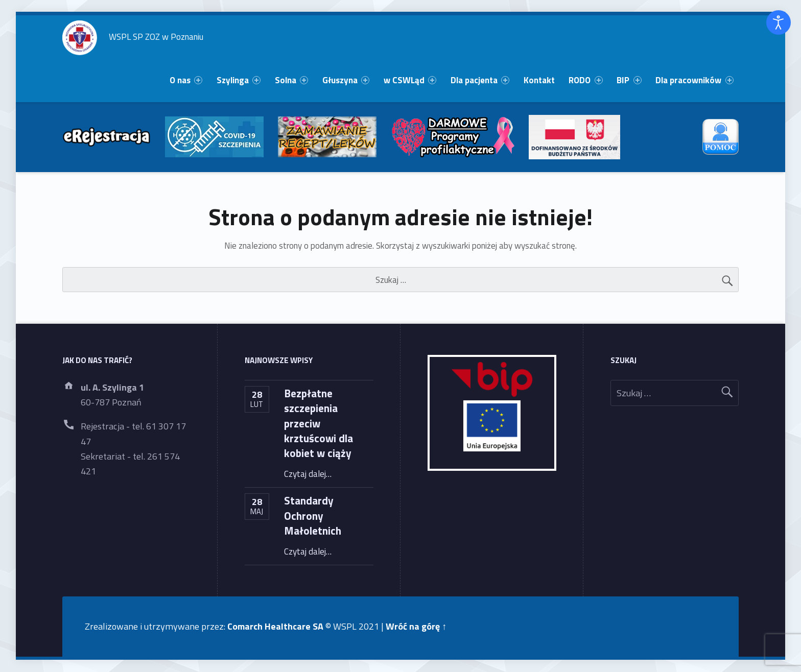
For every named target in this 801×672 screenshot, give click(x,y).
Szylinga (239, 80)
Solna (291, 80)
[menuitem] (186, 80)
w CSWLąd (410, 80)
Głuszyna (346, 80)
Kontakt (539, 80)
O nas (186, 80)
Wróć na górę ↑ (416, 626)
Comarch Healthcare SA (275, 626)
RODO (585, 80)
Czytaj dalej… (308, 474)
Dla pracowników (694, 80)
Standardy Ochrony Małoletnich (313, 515)
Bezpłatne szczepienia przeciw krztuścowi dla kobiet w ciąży (319, 423)
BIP (629, 80)
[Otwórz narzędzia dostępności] (779, 22)
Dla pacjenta (480, 80)
